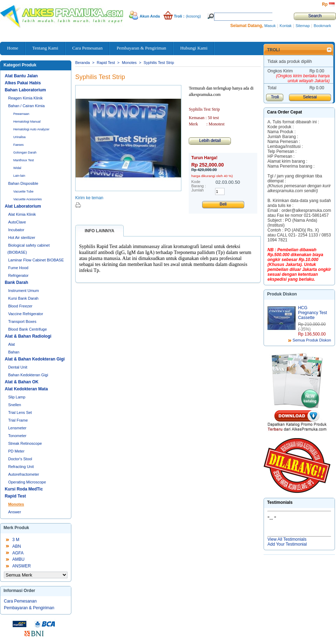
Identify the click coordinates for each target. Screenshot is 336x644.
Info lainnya (99, 231)
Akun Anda (150, 16)
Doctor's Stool (20, 459)
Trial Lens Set (20, 412)
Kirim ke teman (89, 198)
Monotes (16, 504)
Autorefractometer (24, 474)
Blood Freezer (20, 306)
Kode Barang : (199, 184)
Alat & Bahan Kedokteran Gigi (35, 359)
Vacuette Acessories (28, 199)
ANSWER (22, 566)
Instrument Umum (23, 291)
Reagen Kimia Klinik (25, 98)
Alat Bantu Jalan (21, 76)
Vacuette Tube (23, 191)
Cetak (78, 205)
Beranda (83, 63)
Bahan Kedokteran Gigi (28, 375)
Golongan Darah (25, 152)
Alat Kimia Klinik (22, 214)
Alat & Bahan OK (21, 382)
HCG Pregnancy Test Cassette (313, 313)
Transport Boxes (22, 321)
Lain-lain (19, 176)
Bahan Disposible (23, 183)
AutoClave (17, 222)
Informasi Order (19, 591)
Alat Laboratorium (23, 206)
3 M (16, 540)
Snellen (15, 405)
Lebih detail (210, 141)
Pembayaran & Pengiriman (29, 608)
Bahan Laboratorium (25, 90)
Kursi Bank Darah (23, 298)
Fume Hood (18, 268)
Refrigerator (18, 275)
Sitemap (303, 26)
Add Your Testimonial (287, 544)
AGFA (18, 553)
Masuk (270, 26)
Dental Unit (18, 367)
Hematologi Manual (27, 122)
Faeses (19, 145)
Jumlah (197, 190)
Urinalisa (20, 137)
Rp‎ (325, 4)
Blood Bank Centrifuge (27, 329)
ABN (17, 546)
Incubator (16, 230)
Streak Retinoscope (25, 443)
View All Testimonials (287, 539)
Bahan (14, 352)
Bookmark (322, 26)
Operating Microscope (27, 482)
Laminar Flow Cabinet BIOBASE (36, 260)
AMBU (18, 559)
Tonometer (17, 436)
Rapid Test (15, 496)
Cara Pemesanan (20, 601)
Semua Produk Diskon (312, 340)
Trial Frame (18, 420)
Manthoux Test (24, 160)
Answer (15, 512)
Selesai (310, 97)
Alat (11, 344)
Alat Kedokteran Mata (26, 389)
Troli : (179, 16)
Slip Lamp (17, 397)
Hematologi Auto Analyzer (31, 129)
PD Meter (16, 451)
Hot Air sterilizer (22, 238)
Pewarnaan (21, 114)
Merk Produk (16, 528)
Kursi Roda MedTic (24, 489)
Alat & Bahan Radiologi (28, 336)
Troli (273, 50)
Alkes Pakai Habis (23, 83)
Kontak (286, 26)
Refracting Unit (21, 467)
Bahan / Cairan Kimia (26, 106)
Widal (17, 168)
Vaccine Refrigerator (25, 314)
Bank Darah (16, 282)
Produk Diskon (282, 294)
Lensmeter (17, 428)
